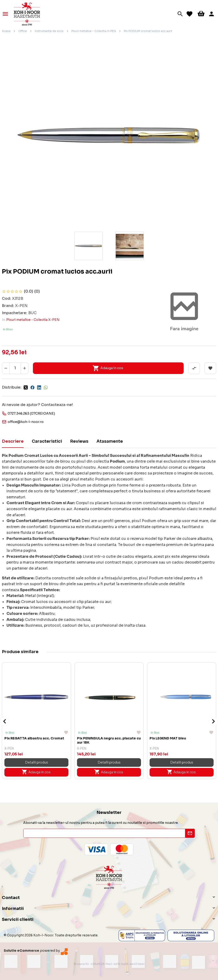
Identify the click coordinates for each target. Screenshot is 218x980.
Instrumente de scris (49, 31)
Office (23, 31)
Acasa (6, 31)
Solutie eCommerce (21, 951)
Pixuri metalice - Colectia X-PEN (94, 31)
